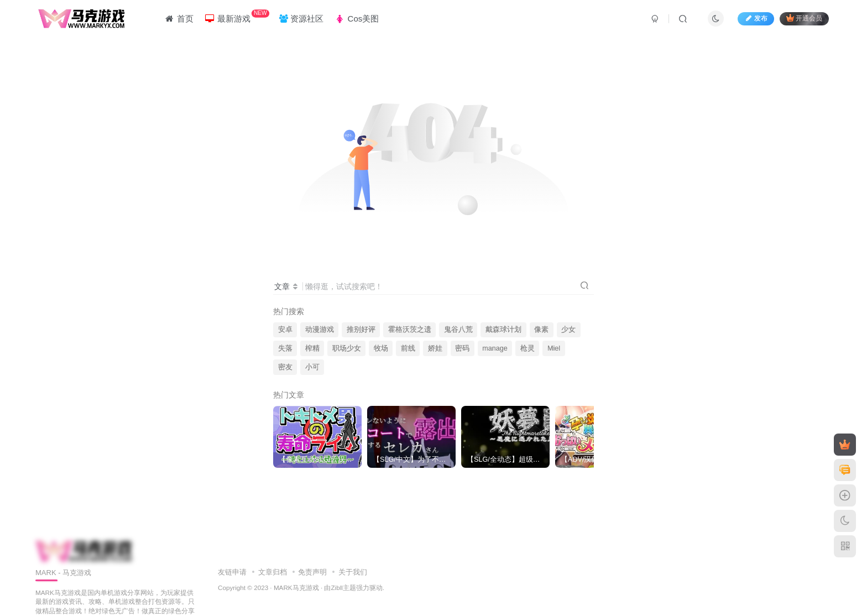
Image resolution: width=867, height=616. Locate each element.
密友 (285, 367)
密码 (462, 348)
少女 (568, 330)
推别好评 (361, 330)
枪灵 (527, 348)
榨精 (312, 348)
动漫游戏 (320, 330)
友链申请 (232, 572)
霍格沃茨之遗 (410, 330)
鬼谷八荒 (458, 330)
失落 (285, 348)
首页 (178, 19)
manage (495, 348)
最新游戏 (237, 16)
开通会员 (804, 18)
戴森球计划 (503, 330)
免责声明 (312, 572)
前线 (408, 348)
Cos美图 (357, 19)
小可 (312, 367)
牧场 (381, 348)
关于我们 (353, 572)
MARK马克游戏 (296, 588)
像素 (541, 330)
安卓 (285, 330)
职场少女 (347, 348)
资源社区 (301, 19)
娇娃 (435, 348)
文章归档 (273, 572)
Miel (554, 348)
